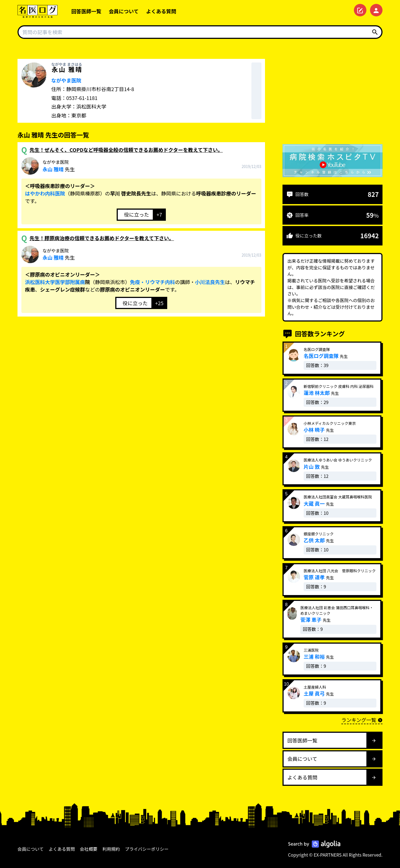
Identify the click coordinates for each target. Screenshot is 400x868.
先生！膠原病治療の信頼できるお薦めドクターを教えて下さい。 (102, 238)
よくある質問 (161, 11)
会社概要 (89, 849)
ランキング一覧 (362, 720)
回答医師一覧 (86, 11)
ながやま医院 (66, 80)
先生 (59, 166)
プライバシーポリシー (147, 849)
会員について (124, 11)
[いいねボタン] (135, 215)
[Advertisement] (332, 98)
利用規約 (111, 849)
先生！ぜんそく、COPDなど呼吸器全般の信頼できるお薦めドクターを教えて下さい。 (126, 150)
